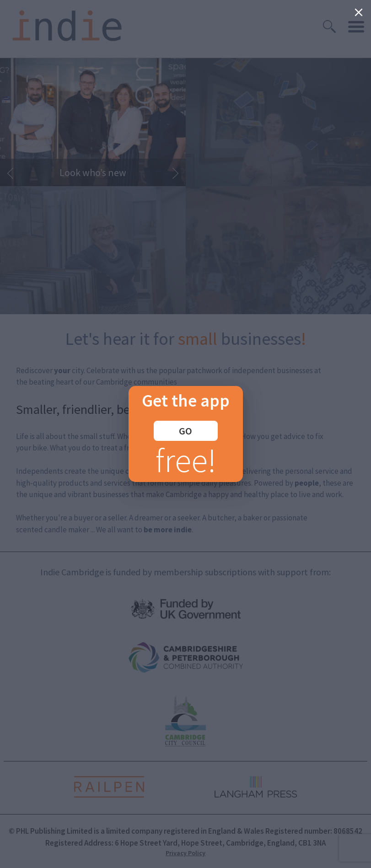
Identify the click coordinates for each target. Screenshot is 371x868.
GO (185, 431)
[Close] (359, 12)
